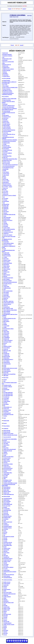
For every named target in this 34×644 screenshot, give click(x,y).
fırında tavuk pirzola (7, 150)
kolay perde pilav (7, 217)
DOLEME (6, 616)
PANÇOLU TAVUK (8, 245)
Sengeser (5, 620)
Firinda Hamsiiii (7, 432)
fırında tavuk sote (7, 560)
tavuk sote (6, 349)
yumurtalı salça (6, 146)
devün (5, 317)
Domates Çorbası (6, 162)
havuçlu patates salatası (8, 329)
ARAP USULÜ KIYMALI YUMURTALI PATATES (8, 94)
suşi (4, 197)
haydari (5, 440)
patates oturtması (7, 89)
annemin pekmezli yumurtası (9, 130)
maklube (5, 452)
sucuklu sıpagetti (7, 413)
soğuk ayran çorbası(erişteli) (10, 449)
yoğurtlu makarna (7, 304)
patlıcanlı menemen (8, 516)
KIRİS (5, 629)
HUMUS (5, 416)
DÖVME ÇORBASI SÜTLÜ (9, 106)
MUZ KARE (6, 179)
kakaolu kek (6, 121)
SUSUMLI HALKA (8, 284)
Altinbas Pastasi (7, 461)
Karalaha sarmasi (7, 481)
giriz (5, 289)
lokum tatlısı (6, 287)
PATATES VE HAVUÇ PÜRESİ (9, 195)
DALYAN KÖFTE (7, 437)
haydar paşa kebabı (8, 263)
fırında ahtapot (7, 401)
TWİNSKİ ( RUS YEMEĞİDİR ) (10, 439)
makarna (5, 72)
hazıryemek (6, 259)
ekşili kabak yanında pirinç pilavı (10, 159)
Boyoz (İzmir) (6, 86)
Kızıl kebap (5, 60)
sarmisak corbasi (7, 410)
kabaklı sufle (6, 339)
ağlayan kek (6, 194)
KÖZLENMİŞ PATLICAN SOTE (10, 368)
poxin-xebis (6, 373)
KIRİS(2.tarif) (7, 610)
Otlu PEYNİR (6, 622)
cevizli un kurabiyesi (8, 340)
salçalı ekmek (6, 201)
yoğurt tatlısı (6, 332)
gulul (5, 249)
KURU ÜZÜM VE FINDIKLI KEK (10, 87)
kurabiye (5, 285)
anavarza (5, 462)
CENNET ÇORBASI (8, 387)
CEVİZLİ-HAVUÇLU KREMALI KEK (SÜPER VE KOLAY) (9, 109)
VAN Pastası (6, 564)
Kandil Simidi (6, 253)
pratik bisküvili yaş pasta (8, 168)
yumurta (5, 213)
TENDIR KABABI (7, 385)
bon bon (5, 190)
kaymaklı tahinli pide (8, 392)
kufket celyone (7, 442)
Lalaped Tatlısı (7, 607)
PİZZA (4, 176)
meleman (5, 300)
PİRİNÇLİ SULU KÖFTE (8, 69)
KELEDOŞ (6, 630)
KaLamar (5, 154)
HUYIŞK (5, 532)
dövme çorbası (6, 123)
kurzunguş (6, 226)
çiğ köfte (5, 223)
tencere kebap (7, 262)
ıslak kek (5, 551)
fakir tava (5, 157)
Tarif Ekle (25, 6)
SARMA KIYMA (7, 467)
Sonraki (24, 9)
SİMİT (5, 591)
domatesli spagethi (7, 470)
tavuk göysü (6, 409)
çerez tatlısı (6, 191)
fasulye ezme (6, 267)
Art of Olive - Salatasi (8, 187)
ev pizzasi (5, 200)
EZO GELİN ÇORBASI (8, 567)
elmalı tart (6, 298)
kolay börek (6, 212)
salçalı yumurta (7, 576)
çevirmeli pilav (7, 509)
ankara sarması (7, 313)
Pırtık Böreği (6, 75)
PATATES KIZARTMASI (9, 575)
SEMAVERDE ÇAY (8, 407)
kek (4, 203)
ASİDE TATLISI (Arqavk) (9, 624)
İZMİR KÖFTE (6, 68)
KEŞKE (5, 626)
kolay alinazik (7, 279)
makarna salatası (7, 491)
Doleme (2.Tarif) (7, 608)
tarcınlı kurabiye (7, 364)
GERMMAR (6, 525)
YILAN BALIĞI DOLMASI (9, 166)
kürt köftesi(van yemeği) (9, 537)
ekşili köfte (6, 207)
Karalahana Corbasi (8, 480)
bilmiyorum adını (7, 351)
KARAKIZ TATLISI (8, 542)
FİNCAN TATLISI (7, 128)
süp (4, 535)
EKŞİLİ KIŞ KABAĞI (8, 92)
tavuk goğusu (6, 553)
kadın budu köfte (7, 510)
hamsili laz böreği (7, 346)
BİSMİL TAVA (6, 272)
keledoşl (5, 507)
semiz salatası (6, 445)
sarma (5, 216)
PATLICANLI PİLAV (8, 220)
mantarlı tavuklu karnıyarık (10, 594)
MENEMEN (6, 601)
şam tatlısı (6, 443)
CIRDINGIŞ (6, 234)
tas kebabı (5, 152)
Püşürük (5, 563)
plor (4, 406)
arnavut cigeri (6, 173)
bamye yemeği (6, 460)
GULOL (5, 635)
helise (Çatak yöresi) (8, 522)
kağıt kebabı (6, 515)
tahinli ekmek (6, 500)
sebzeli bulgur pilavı (7, 156)
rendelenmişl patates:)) (8, 359)
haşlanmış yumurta (8, 528)
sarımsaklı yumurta (8, 526)
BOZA (5, 446)
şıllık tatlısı (6, 376)
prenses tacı (6, 193)
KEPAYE (5, 632)
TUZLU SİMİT (6, 181)
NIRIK (5, 598)
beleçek (5, 534)
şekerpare (6, 454)
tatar (5, 345)
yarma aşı (6, 306)
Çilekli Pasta (6, 400)
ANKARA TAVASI (7, 117)
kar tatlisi (6, 476)
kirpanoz (5, 388)
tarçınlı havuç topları (8, 464)
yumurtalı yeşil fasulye (8, 278)
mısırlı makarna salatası (9, 243)
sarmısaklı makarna (8, 578)
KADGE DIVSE (6, 76)
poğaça (5, 323)
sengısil (5, 380)
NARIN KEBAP (7, 584)
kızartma (5, 330)
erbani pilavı (6, 242)
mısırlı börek (6, 265)
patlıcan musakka (7, 70)
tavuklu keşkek (7, 254)
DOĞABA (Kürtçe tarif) (9, 603)
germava (5, 523)
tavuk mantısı (6, 149)
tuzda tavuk (5, 53)
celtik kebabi (6, 474)
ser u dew (5, 84)
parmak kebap (7, 307)
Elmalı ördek (6, 421)
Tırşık (5, 520)
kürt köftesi (6, 404)
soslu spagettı (6, 115)
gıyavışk (5, 541)
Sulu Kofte (6, 556)
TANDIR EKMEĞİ (7, 623)
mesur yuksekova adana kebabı (10, 310)
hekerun (5, 276)
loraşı (5, 365)
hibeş (4, 63)
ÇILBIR (5, 144)
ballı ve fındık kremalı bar (9, 229)
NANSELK (6, 529)
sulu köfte (5, 120)
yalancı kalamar (7, 269)
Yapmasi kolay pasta (7, 160)
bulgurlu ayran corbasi (8, 433)
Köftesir (5, 611)
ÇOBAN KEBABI (7, 127)
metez (5, 554)
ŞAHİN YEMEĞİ (7, 597)
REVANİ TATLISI (7, 184)
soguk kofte (6, 585)
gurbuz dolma (7, 570)
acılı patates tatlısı (7, 342)
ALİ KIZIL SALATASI (8, 232)
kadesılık (5, 539)
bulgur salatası (7, 266)
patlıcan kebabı (6, 125)
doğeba (5, 222)
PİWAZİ (5, 210)
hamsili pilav (6, 169)
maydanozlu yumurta (8, 558)
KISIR (5, 367)
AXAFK (5, 471)
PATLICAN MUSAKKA (8, 457)
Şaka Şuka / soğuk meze (8, 301)
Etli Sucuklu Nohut (7, 544)
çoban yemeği (6, 175)
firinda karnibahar (7, 147)
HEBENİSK (6, 209)
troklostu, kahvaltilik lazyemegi (10, 483)
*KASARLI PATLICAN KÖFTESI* (10, 165)
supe (4, 381)
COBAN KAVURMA (8, 580)
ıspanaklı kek (6, 354)
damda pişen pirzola (8, 451)
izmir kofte (6, 225)
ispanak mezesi (7, 362)
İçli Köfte (5, 403)
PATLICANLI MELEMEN (9, 107)
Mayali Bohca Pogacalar (8, 414)
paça (4, 391)
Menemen (6, 270)
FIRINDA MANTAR (7, 185)
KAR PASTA (6, 118)
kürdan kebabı (7, 219)
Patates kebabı (7, 503)
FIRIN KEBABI (7, 431)
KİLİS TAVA (6, 66)
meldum (5, 324)
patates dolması (7, 370)
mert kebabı (6, 292)
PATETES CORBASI (7, 153)
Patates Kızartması (7, 100)
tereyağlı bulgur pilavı (8, 394)
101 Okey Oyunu (11, 639)
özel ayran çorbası (8, 592)
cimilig (5, 327)
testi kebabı (6, 412)
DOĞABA (6, 633)
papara (5, 273)
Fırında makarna (7, 371)
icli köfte (5, 605)
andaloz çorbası (7, 561)
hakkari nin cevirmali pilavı (9, 374)
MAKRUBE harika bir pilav (9, 214)
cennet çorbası (7, 228)
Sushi (5, 418)
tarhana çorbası (7, 548)
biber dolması (6, 321)
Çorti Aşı (5, 619)
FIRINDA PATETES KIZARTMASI (7, 240)
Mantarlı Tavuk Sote (7, 65)
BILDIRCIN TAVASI (7, 90)
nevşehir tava (6, 397)
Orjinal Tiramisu (6, 80)
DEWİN (5, 627)
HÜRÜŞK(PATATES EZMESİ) (10, 572)
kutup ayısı (5, 188)
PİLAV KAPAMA (7, 256)
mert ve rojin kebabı (8, 291)
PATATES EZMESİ (8, 281)
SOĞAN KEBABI (7, 78)
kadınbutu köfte (7, 517)
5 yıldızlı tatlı (6, 355)
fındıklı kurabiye (7, 288)
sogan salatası (6, 172)
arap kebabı (6, 294)
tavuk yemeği (6, 326)
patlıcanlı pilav (6, 204)
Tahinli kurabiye (6, 143)
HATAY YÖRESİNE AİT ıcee (9, 134)
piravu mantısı (7, 426)
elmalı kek (6, 595)
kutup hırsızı (6, 182)
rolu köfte (5, 136)
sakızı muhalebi (7, 311)
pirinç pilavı (6, 448)
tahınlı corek (6, 493)
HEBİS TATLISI (7, 582)
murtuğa (5, 538)
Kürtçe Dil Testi (23, 639)
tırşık (5, 573)
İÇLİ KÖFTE (6, 97)
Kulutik (5, 171)
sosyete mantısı (7, 348)
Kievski (5, 423)
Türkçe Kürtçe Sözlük (17, 639)
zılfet (5, 479)
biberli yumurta (7, 275)
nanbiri (5, 178)
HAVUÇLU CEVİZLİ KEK (8, 62)
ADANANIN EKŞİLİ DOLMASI (10, 282)
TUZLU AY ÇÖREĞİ (8, 235)
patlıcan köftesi (7, 297)
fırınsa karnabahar (7, 131)
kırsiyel (5, 343)
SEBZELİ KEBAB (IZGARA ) (10, 318)
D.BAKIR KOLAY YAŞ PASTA (9, 141)
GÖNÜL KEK (6, 333)
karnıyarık (6, 512)
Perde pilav (6, 566)
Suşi (3, 57)
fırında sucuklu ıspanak (9, 303)
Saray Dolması (6, 361)
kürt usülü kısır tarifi (8, 308)
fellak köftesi (6, 358)
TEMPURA (6, 428)
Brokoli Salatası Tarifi (7, 59)
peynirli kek (6, 335)
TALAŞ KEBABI (7, 501)
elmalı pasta (6, 320)
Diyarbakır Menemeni (7, 54)
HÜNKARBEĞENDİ (8, 504)
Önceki (10, 9)
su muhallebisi (7, 337)
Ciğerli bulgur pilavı (8, 545)
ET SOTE (6, 569)
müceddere (5, 73)
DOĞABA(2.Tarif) (7, 614)
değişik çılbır (6, 206)
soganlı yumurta (7, 589)
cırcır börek (6, 198)
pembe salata (6, 490)
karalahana (6, 519)
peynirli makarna (7, 231)
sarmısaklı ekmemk (8, 498)
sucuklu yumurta (7, 124)
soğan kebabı (6, 550)
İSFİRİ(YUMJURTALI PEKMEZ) (10, 140)
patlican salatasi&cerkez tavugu (10, 435)
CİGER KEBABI (6, 111)
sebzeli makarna (7, 487)
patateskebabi (6, 390)
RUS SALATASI (6, 163)
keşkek (5, 547)
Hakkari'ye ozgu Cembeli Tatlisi (10, 99)
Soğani (5, 613)
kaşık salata (6, 295)
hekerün (5, 352)
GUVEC (5, 588)
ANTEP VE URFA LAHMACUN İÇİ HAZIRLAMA (9, 82)
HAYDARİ (5, 104)
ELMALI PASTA (7, 458)
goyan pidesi (6, 398)
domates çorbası (7, 260)
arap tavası (5, 133)
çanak (5, 455)
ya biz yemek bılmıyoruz (9, 494)
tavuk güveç (6, 465)
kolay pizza (6, 378)
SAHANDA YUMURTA (7, 56)
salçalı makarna (7, 489)
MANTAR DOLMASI (8, 468)
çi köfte (5, 257)
